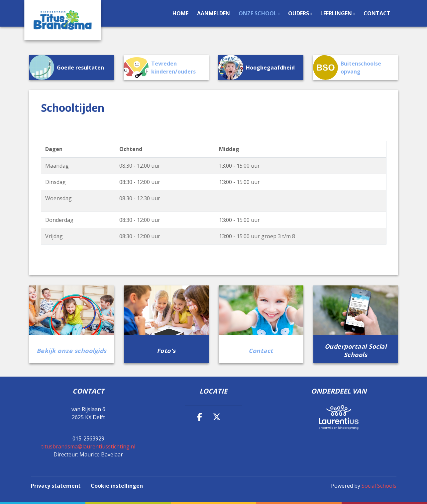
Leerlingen (337, 13)
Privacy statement (56, 486)
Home (180, 13)
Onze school (258, 13)
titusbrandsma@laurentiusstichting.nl (88, 446)
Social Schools (379, 486)
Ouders (299, 13)
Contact (377, 13)
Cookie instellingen (117, 486)
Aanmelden (213, 13)
